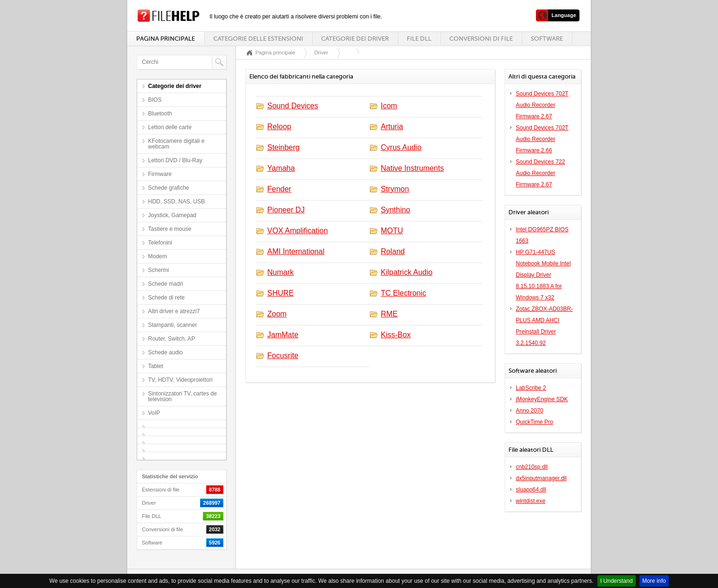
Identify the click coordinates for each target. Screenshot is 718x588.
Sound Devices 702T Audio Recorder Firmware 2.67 (542, 105)
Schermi (158, 270)
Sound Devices (293, 106)
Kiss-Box (396, 335)
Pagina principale (166, 39)
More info (654, 581)
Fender (279, 189)
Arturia (392, 127)
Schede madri (166, 284)
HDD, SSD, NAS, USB (176, 202)
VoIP (154, 413)
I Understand (617, 581)
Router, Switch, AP (171, 339)
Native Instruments (412, 168)
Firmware (160, 174)
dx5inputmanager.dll (541, 478)
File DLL (419, 39)
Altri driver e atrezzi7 (174, 311)
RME (389, 314)
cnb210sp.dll (532, 467)
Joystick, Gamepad (172, 215)
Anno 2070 (530, 411)
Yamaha (281, 168)
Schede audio (165, 352)
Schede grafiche (169, 188)
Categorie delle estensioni (258, 39)
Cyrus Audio (401, 147)
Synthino (395, 210)
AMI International (296, 251)
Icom (389, 106)
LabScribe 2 (531, 388)
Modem (158, 256)
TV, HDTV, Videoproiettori (180, 380)
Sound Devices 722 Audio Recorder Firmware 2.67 (541, 173)
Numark (280, 272)
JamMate (283, 335)
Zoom (277, 314)
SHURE (280, 293)
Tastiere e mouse (170, 229)
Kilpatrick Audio (407, 272)
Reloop (279, 127)
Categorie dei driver (355, 39)
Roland (393, 251)
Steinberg (284, 147)
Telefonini (160, 243)
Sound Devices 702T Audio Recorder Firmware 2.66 (542, 139)
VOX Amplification (298, 231)
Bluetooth (160, 114)
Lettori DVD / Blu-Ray (175, 160)
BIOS (155, 100)
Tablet (156, 366)
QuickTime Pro (535, 422)
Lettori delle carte (170, 127)
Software (547, 39)
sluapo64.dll (531, 490)
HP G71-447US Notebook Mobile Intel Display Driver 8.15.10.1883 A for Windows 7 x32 (543, 275)
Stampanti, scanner (172, 325)
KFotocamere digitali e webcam (176, 144)
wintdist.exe (531, 501)
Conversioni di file (481, 39)
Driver (321, 53)
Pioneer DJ (286, 210)
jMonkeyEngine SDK (542, 399)
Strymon (395, 189)
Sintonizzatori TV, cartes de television (182, 396)
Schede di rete (166, 298)
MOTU (392, 231)
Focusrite (283, 355)
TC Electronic (403, 293)
